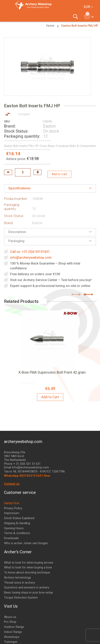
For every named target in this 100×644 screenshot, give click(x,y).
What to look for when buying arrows (29, 563)
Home (51, 26)
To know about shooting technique (27, 572)
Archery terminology (17, 578)
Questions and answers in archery (27, 587)
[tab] (50, 189)
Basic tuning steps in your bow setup (28, 592)
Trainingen (11, 642)
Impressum (12, 513)
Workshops (12, 637)
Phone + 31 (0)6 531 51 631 (22, 464)
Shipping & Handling (17, 523)
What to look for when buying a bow (28, 567)
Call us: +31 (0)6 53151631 (30, 252)
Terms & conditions (17, 533)
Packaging (16, 241)
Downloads (11, 538)
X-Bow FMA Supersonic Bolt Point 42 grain (52, 372)
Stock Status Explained (19, 518)
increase (38, 172)
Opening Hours (14, 528)
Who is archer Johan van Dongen (26, 543)
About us (10, 617)
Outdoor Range (14, 627)
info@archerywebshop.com (31, 258)
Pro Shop (10, 622)
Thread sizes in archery (19, 583)
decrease (8, 172)
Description (17, 232)
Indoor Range (13, 632)
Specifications (19, 188)
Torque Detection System (21, 598)
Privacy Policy (13, 508)
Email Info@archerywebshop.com (26, 467)
